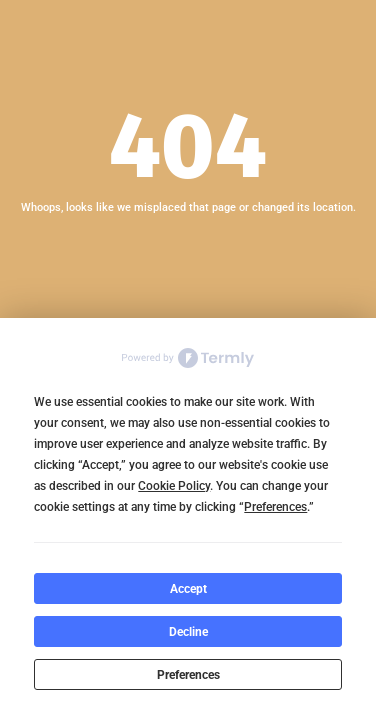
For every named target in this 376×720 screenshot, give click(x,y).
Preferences (188, 675)
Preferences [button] (275, 507)
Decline (188, 632)
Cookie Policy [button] (174, 486)
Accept (188, 589)
